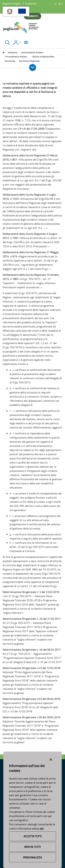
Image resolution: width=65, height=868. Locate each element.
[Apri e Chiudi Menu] (33, 68)
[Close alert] (51, 759)
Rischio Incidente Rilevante (45, 57)
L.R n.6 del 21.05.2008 (31, 129)
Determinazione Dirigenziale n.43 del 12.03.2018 (31, 668)
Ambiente (13, 52)
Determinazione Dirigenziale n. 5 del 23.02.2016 (31, 592)
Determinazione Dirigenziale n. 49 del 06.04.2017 (32, 650)
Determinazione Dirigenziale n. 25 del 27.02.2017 (32, 619)
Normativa (10, 61)
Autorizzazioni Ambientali (34, 52)
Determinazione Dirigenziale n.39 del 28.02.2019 (31, 717)
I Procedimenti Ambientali (18, 57)
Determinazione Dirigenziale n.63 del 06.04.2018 (31, 699)
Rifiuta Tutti (32, 847)
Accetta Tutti (33, 836)
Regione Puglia (11, 3)
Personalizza (32, 857)
